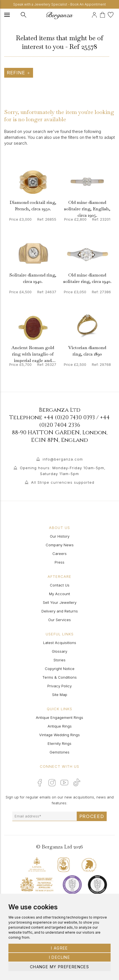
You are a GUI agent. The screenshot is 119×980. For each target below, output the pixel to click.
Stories (60, 660)
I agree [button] (60, 948)
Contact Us (60, 585)
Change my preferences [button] (60, 967)
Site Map (60, 695)
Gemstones (60, 752)
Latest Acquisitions (60, 643)
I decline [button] (60, 957)
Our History (60, 536)
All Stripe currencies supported (63, 482)
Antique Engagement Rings (60, 717)
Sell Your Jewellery (60, 602)
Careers (60, 554)
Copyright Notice (60, 669)
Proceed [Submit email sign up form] (92, 816)
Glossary (60, 651)
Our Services (60, 620)
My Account (60, 594)
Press (60, 562)
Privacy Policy (60, 686)
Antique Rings (60, 726)
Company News (60, 545)
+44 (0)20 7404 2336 (75, 421)
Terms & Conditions (60, 677)
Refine (19, 73)
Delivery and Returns (60, 611)
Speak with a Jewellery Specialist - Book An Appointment (60, 4)
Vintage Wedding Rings (60, 735)
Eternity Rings (60, 743)
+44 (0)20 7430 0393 (69, 417)
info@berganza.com (63, 459)
